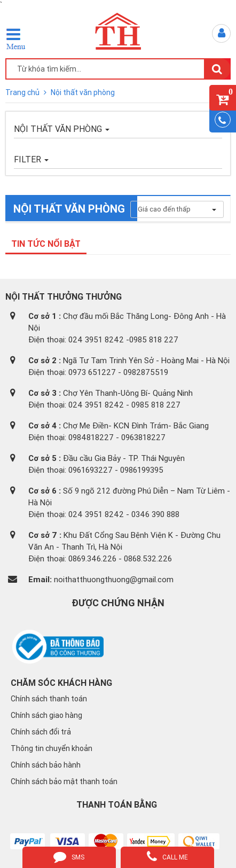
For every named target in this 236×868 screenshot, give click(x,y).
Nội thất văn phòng (83, 92)
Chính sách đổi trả (41, 732)
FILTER (31, 159)
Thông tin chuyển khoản (52, 748)
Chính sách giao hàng (46, 715)
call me (167, 856)
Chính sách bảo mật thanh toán (64, 781)
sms (69, 856)
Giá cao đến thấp (177, 209)
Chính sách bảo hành (46, 765)
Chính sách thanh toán (49, 699)
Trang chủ (23, 92)
